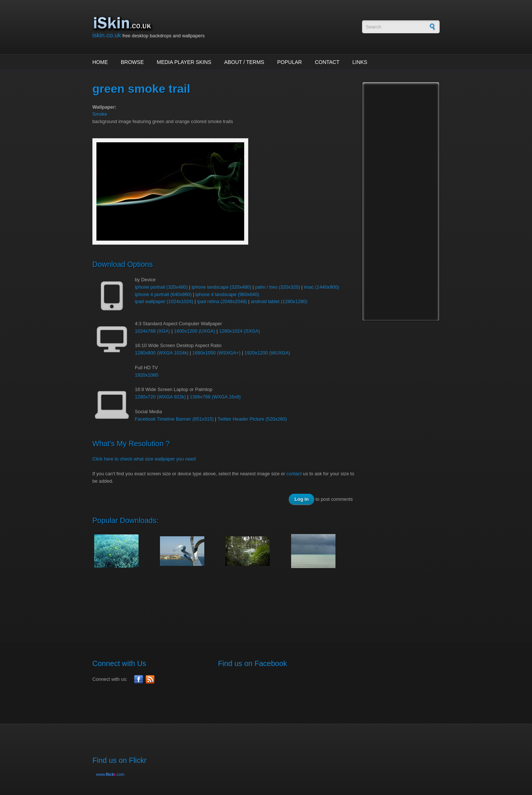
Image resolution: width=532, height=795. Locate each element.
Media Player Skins (184, 62)
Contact (327, 62)
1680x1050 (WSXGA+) (217, 353)
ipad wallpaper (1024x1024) (164, 301)
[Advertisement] (227, 601)
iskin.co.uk (107, 35)
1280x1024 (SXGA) (240, 331)
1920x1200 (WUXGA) (267, 353)
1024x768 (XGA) (152, 331)
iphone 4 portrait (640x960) (163, 294)
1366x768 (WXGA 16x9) (215, 397)
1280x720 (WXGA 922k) (160, 397)
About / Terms (244, 62)
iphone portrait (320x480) (161, 287)
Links (360, 62)
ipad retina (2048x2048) (222, 301)
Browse (132, 62)
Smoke (100, 114)
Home (100, 62)
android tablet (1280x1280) (279, 301)
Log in (301, 499)
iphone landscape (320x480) (221, 287)
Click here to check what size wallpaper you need (144, 459)
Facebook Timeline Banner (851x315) (174, 419)
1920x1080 (146, 375)
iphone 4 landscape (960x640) (227, 294)
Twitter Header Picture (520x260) (252, 419)
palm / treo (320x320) (277, 287)
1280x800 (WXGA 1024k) (162, 353)
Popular (289, 62)
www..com (110, 774)
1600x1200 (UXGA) (195, 331)
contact (294, 474)
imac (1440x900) (321, 287)
